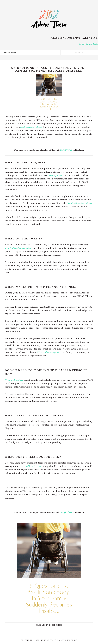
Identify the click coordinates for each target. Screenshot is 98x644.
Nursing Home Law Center (80, 203)
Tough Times (66, 150)
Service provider (56, 175)
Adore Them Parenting (49, 19)
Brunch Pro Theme (51, 640)
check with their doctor (31, 466)
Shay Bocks (71, 640)
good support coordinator (32, 127)
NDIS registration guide (48, 352)
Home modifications (14, 380)
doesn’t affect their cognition (18, 248)
